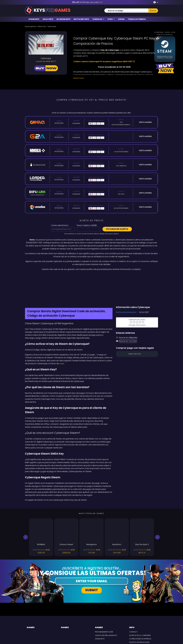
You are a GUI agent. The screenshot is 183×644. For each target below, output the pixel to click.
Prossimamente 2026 (104, 607)
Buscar (153, 11)
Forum (121, 19)
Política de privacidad (139, 618)
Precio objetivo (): (87, 225)
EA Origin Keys (63, 19)
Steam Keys (34, 19)
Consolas (98, 19)
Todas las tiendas (137, 19)
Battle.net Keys (81, 19)
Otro (111, 19)
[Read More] (114, 78)
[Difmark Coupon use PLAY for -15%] (91, 276)
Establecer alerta (117, 229)
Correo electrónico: (60, 225)
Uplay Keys (48, 19)
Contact (133, 607)
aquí (62, 339)
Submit (92, 565)
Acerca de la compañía (140, 611)
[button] (26, 512)
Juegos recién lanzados (106, 611)
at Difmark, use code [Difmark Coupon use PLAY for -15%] (87, 2)
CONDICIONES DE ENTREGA (140, 614)
